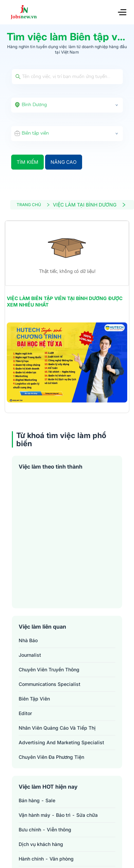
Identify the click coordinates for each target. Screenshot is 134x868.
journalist (30, 655)
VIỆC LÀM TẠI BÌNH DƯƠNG (90, 205)
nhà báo (28, 640)
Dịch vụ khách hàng (41, 844)
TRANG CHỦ (33, 205)
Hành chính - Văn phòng (46, 859)
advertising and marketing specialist (61, 742)
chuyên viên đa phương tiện (51, 757)
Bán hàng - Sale (37, 800)
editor (25, 713)
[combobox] (67, 105)
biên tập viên (34, 699)
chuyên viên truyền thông (49, 669)
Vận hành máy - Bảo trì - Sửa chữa (58, 815)
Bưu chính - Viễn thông (45, 830)
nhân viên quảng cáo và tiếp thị (57, 728)
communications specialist (50, 684)
